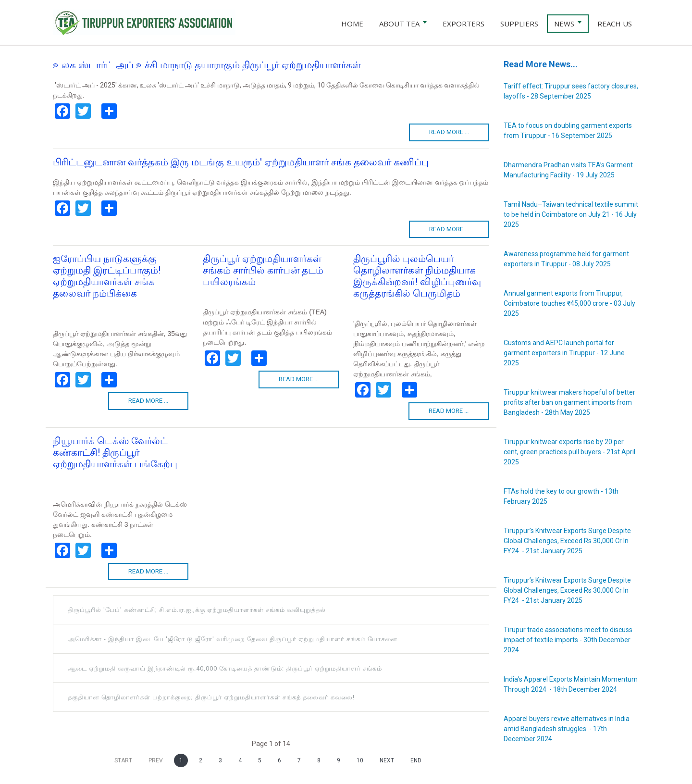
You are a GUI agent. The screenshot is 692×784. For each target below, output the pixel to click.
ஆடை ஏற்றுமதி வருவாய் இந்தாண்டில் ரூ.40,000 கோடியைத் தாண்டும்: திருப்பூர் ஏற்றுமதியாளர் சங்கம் (225, 668)
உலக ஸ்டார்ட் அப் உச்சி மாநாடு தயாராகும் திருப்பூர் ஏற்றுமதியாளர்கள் (207, 65)
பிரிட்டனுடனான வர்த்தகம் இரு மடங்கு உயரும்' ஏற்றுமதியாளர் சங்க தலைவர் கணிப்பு (241, 162)
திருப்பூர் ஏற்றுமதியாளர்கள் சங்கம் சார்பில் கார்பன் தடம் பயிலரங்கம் (263, 270)
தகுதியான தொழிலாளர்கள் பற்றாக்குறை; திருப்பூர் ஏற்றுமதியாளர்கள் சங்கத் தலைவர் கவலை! (211, 697)
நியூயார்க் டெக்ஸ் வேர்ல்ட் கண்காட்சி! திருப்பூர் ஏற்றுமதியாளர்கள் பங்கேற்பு (115, 452)
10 (360, 760)
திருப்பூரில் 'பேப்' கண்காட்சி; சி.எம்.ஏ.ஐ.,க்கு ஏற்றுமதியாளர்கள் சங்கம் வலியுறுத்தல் (197, 610)
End (416, 760)
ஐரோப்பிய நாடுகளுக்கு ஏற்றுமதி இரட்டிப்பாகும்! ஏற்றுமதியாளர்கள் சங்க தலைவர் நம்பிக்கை (107, 276)
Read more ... (449, 132)
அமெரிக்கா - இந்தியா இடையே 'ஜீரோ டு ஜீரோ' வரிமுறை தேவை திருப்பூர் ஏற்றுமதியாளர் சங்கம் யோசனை (233, 639)
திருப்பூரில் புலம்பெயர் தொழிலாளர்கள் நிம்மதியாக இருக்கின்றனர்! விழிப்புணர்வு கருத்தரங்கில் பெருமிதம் (417, 276)
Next (387, 760)
